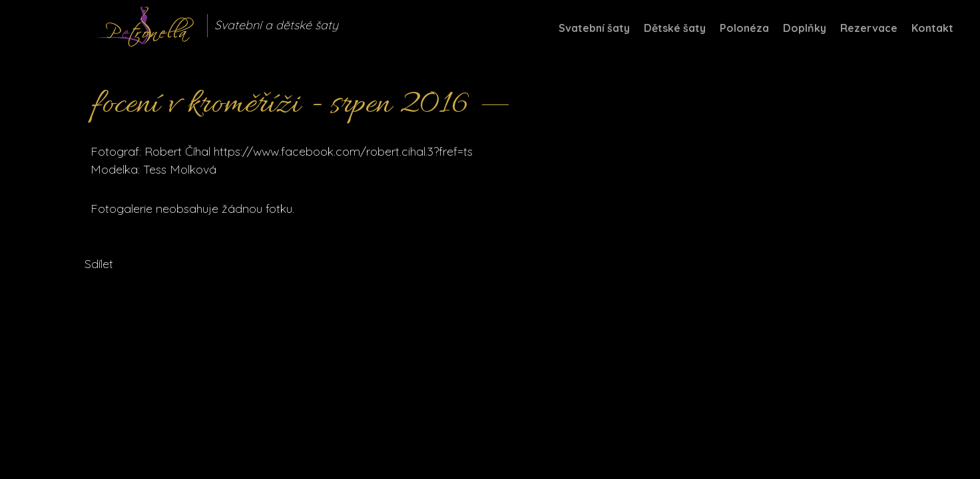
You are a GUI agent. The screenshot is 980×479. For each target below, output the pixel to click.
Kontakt (932, 28)
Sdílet (99, 264)
